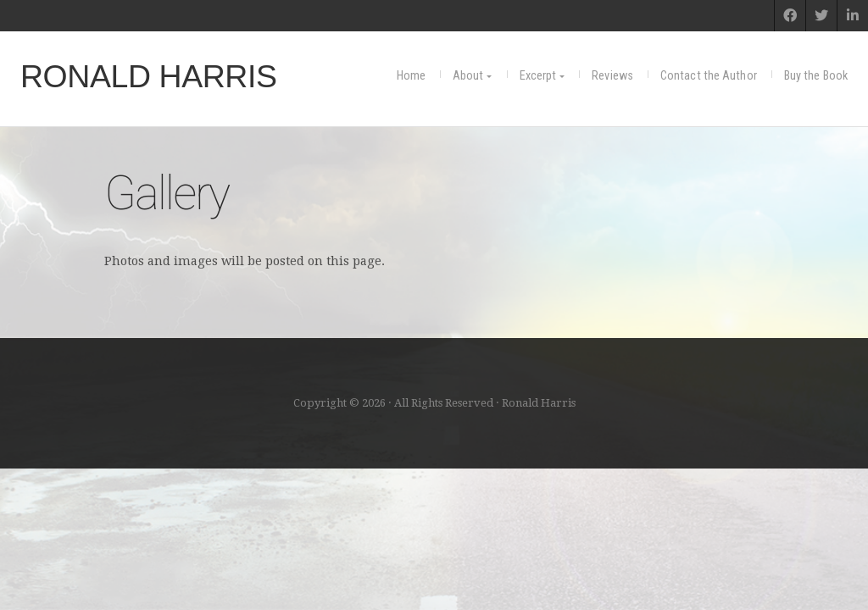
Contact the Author (709, 76)
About (468, 76)
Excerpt (538, 76)
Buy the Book (816, 76)
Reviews (612, 76)
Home (411, 76)
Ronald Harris (149, 76)
